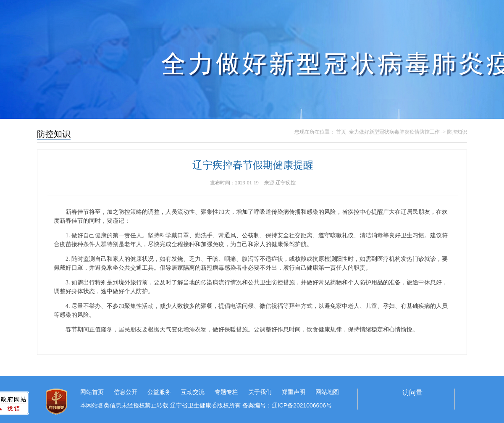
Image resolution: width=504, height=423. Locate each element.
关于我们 (260, 392)
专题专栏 (226, 392)
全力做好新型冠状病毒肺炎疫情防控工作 (394, 132)
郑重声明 (294, 392)
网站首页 (92, 392)
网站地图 (327, 392)
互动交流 (193, 392)
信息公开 (126, 392)
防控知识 (457, 132)
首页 (341, 132)
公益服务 (159, 392)
